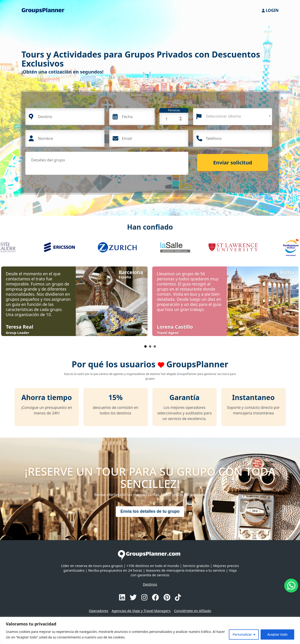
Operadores (98, 611)
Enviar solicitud (233, 162)
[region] (150, 630)
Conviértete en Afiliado (193, 611)
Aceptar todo (277, 634)
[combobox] (233, 117)
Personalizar (242, 634)
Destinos (150, 584)
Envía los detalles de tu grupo (150, 511)
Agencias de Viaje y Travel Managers (141, 611)
